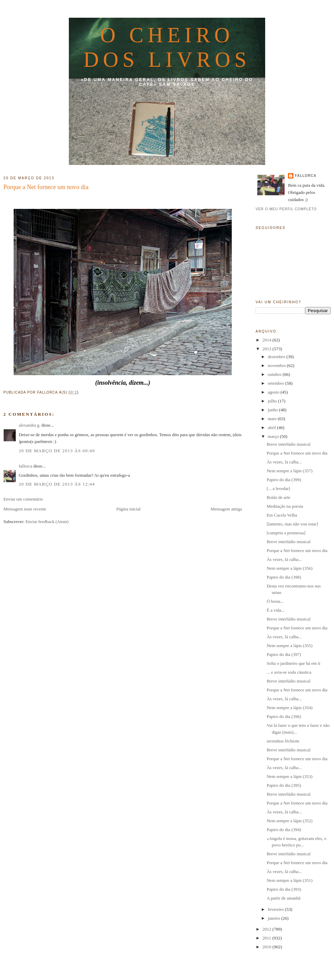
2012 (267, 929)
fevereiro (276, 909)
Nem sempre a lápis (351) (289, 880)
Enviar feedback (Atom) (47, 522)
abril (272, 427)
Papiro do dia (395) (284, 785)
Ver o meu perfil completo (286, 209)
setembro (277, 383)
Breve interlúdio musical (289, 444)
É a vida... (275, 610)
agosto (274, 392)
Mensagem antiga (226, 509)
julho (273, 401)
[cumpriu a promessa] (286, 533)
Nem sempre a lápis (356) (289, 568)
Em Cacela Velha (282, 515)
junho (274, 410)
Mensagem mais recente (25, 509)
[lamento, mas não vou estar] (292, 524)
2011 (267, 938)
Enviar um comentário (23, 499)
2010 (267, 947)
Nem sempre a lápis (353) (289, 776)
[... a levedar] (278, 488)
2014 (267, 340)
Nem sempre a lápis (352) (289, 821)
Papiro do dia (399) (284, 480)
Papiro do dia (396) (284, 716)
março (274, 436)
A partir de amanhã (283, 898)
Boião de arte (278, 497)
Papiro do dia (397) (284, 654)
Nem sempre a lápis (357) (289, 471)
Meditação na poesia (285, 506)
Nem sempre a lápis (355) (289, 646)
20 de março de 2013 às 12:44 (57, 484)
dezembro (277, 357)
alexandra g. (30, 425)
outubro (275, 374)
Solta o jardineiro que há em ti (293, 663)
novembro (277, 365)
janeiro (275, 918)
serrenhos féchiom (283, 741)
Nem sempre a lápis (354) (289, 708)
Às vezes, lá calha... (284, 462)
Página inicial (128, 509)
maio (273, 419)
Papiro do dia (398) (284, 577)
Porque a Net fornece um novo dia (46, 187)
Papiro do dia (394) (284, 830)
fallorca (26, 466)
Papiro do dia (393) (284, 889)
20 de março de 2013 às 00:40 (57, 451)
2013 (267, 349)
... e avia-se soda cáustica (289, 672)
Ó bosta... (275, 601)
